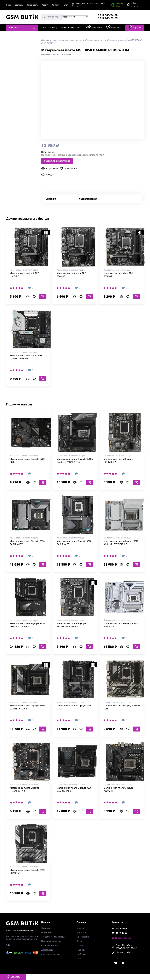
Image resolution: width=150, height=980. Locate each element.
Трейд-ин (81, 954)
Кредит (45, 5)
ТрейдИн (50, 174)
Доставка (19, 5)
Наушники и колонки (51, 941)
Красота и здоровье (51, 954)
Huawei (71, 28)
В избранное (71, 168)
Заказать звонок (123, 938)
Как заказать (32, 5)
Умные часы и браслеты (53, 937)
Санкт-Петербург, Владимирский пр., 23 (91, 5)
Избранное (114, 28)
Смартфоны (47, 928)
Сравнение (94, 28)
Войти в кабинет (134, 5)
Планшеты (46, 932)
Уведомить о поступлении (57, 161)
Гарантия (81, 950)
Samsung (53, 28)
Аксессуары (47, 950)
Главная (80, 928)
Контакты (56, 5)
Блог (66, 5)
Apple (44, 28)
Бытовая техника (50, 946)
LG (78, 28)
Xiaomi (63, 28)
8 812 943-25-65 (108, 18)
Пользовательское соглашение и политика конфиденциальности (22, 938)
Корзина (135, 27)
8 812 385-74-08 (108, 15)
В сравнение (52, 168)
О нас (8, 5)
